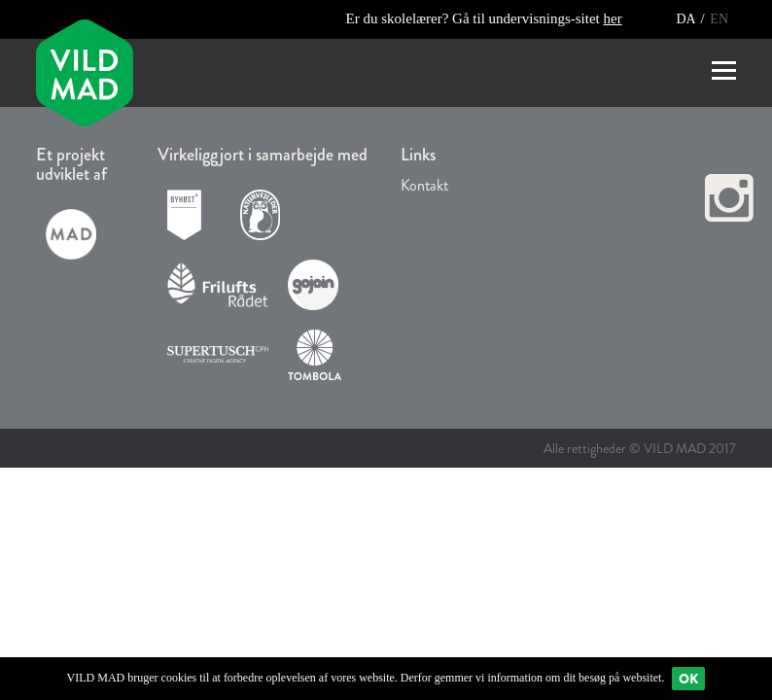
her (613, 18)
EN (719, 19)
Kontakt (424, 185)
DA (687, 19)
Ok (688, 679)
